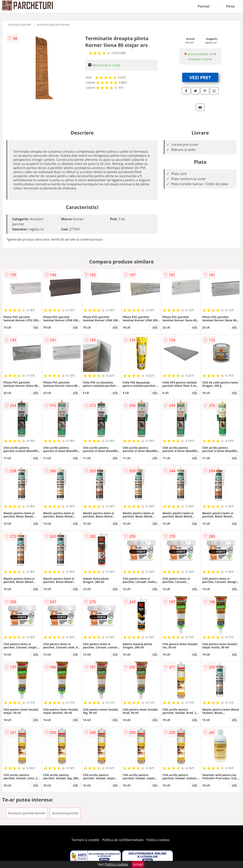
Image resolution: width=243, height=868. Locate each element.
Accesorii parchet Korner (53, 25)
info (36, 327)
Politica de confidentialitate (123, 840)
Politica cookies (158, 840)
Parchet (204, 6)
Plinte (230, 6)
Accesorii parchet (20, 25)
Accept (138, 864)
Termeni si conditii (85, 840)
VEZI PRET (200, 77)
